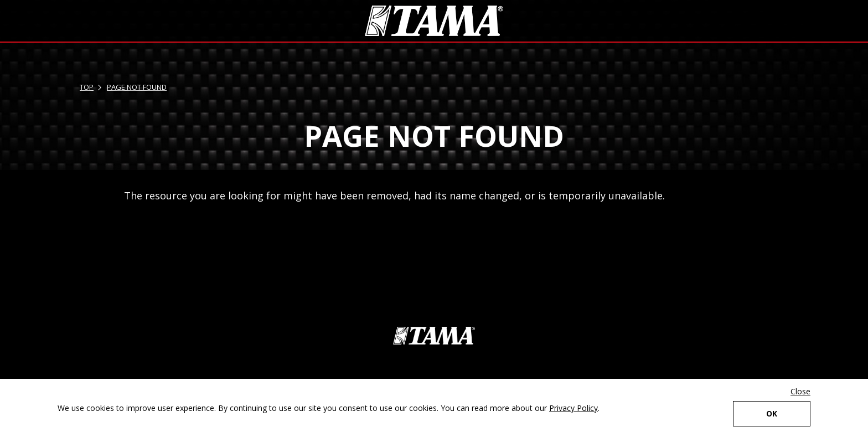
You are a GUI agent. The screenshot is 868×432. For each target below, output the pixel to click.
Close (800, 391)
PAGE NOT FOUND (137, 87)
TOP (87, 87)
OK (772, 413)
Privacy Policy (573, 408)
